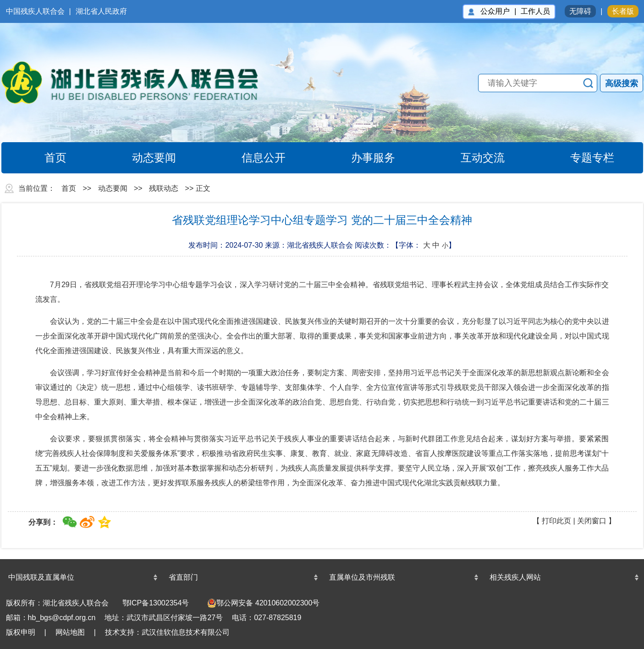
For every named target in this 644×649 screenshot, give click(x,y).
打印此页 (556, 521)
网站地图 (70, 632)
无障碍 (580, 11)
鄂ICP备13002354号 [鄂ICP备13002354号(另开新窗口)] (156, 603)
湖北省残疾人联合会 (139, 83)
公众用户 (495, 11)
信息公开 (253, 158)
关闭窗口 (592, 521)
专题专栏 (582, 158)
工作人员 (535, 11)
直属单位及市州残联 (362, 577)
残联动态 (164, 188)
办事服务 (363, 158)
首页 (45, 158)
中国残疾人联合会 (35, 11)
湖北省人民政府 (101, 11)
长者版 (623, 11)
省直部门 (183, 577)
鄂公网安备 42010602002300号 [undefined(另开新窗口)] (263, 603)
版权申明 (21, 632)
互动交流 (472, 158)
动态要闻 (144, 158)
